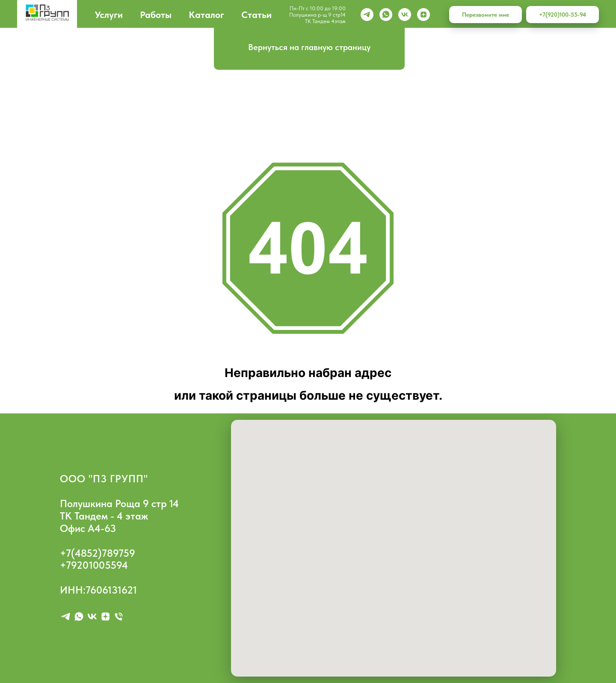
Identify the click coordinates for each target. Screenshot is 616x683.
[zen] (423, 15)
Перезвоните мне (486, 15)
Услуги (109, 15)
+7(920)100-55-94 (563, 15)
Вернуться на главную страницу (309, 47)
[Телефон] (119, 616)
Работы (156, 15)
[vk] (405, 15)
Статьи (256, 15)
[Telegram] (367, 15)
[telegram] (66, 616)
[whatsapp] (386, 15)
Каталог (206, 15)
